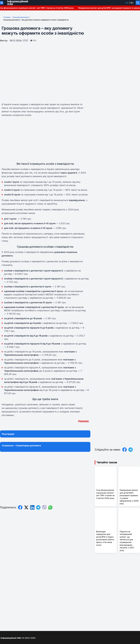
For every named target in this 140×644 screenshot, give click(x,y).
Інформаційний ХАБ (11, 638)
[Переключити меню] (2, 3)
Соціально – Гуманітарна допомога (21, 445)
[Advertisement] (45, 139)
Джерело (83, 421)
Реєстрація (8, 434)
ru (132, 3)
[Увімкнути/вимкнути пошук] (138, 3)
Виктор (4, 40)
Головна (7, 17)
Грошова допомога (21, 17)
